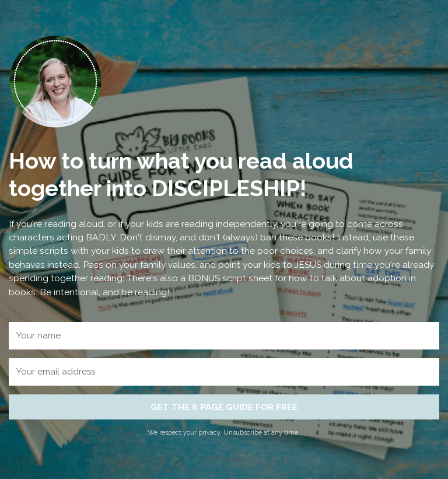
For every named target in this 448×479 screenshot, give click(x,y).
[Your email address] (224, 372)
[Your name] (224, 336)
